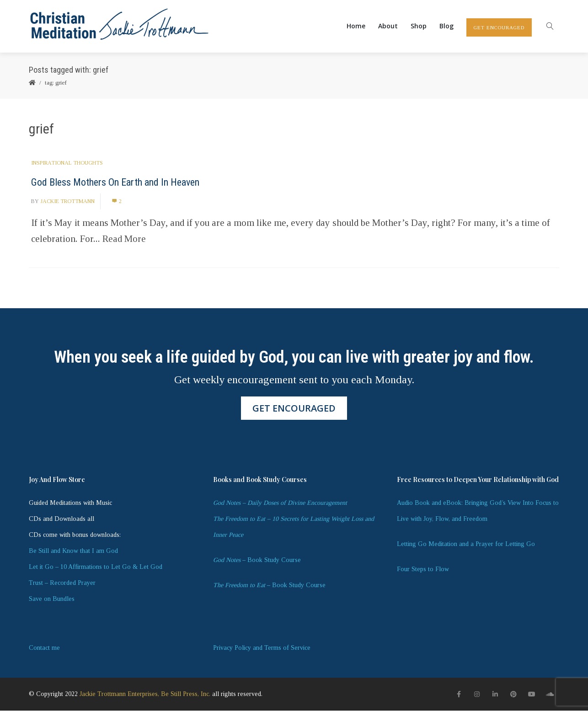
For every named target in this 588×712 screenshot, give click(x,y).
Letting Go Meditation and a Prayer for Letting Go (466, 545)
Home (356, 27)
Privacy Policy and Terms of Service (262, 649)
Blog (446, 27)
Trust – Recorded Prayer (62, 584)
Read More (124, 240)
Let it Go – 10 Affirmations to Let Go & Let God (96, 568)
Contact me (44, 649)
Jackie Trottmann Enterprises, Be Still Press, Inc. (145, 696)
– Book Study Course (257, 561)
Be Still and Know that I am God (73, 552)
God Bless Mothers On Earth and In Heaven (115, 184)
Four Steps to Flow (423, 570)
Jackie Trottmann (67, 203)
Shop (419, 27)
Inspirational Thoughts (67, 164)
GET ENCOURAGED (499, 28)
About (388, 27)
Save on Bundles (52, 600)
